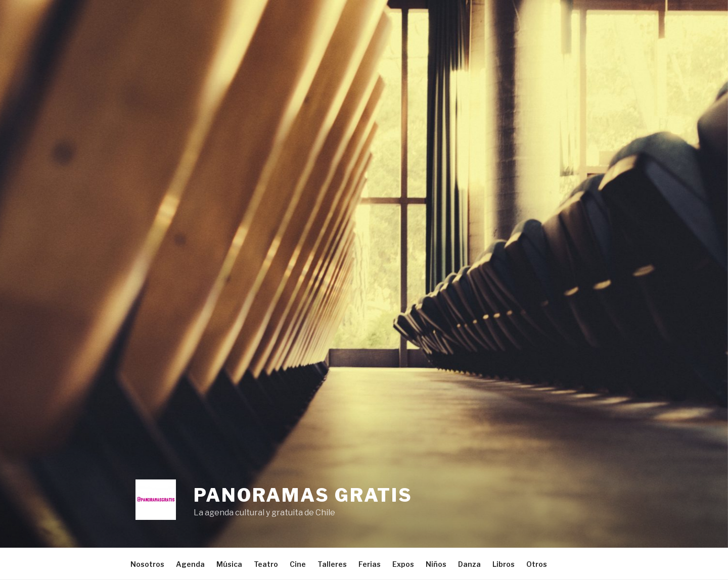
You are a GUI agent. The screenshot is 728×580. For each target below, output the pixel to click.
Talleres (332, 564)
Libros (504, 564)
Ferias (370, 564)
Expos (403, 564)
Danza (469, 564)
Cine (298, 564)
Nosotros (147, 564)
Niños (436, 564)
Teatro (266, 564)
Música (229, 564)
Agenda (190, 564)
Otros (537, 564)
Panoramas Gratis (303, 495)
